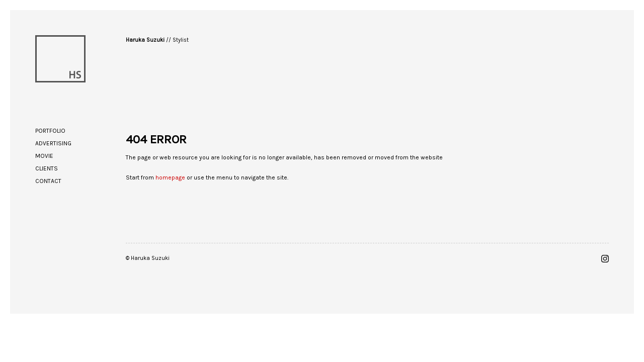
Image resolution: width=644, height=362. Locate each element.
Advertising (53, 143)
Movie (44, 156)
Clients (47, 168)
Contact (48, 181)
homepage (170, 177)
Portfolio (50, 131)
